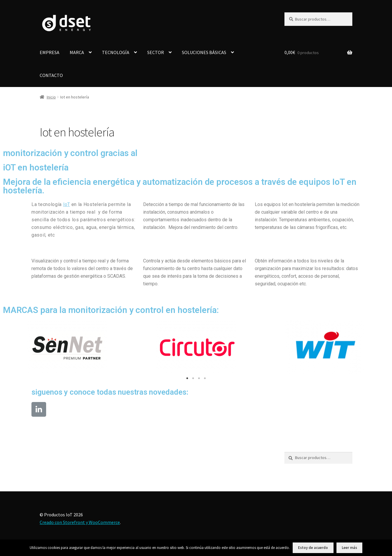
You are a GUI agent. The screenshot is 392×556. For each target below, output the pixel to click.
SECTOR (156, 52)
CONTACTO (51, 75)
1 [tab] (187, 378)
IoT (67, 204)
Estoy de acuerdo (313, 548)
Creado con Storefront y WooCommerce (80, 522)
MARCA (77, 52)
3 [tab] (199, 378)
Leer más (349, 548)
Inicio (51, 97)
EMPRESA (50, 52)
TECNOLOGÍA (116, 52)
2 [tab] (193, 378)
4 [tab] (205, 378)
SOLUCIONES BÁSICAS (204, 52)
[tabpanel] (67, 347)
